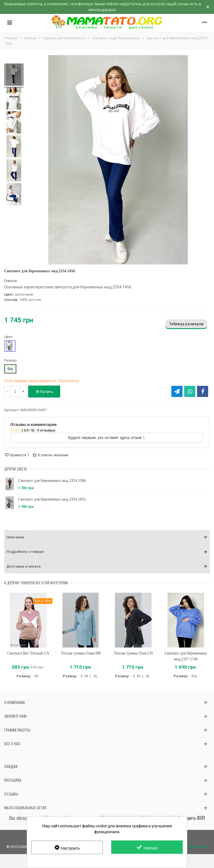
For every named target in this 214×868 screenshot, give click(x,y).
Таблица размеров (186, 324)
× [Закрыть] (208, 7)
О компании (14, 702)
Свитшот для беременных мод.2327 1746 (186, 656)
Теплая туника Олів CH (133, 653)
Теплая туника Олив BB (81, 653)
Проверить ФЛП (191, 818)
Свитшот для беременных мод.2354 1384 (52, 481)
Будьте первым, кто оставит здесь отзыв (106, 438)
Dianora (10, 281)
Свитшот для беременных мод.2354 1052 (52, 499)
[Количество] (15, 391)
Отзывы (11, 794)
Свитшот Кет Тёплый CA (28, 653)
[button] (107, 537)
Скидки (11, 766)
